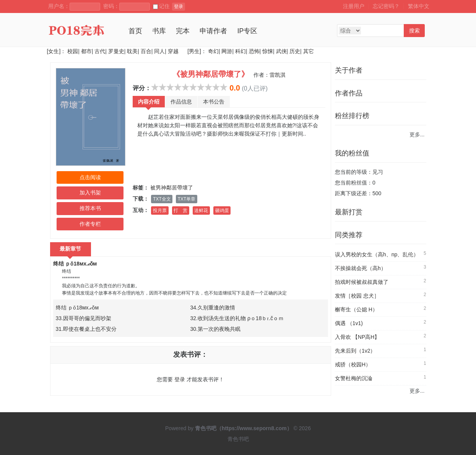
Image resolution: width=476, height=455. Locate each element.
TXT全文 (162, 199)
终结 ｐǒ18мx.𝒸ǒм (75, 264)
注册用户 (354, 6)
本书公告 (214, 102)
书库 (159, 31)
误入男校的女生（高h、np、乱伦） (377, 254)
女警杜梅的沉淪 (354, 378)
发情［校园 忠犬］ (357, 296)
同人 (159, 51)
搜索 (414, 31)
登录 (179, 6)
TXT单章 (187, 199)
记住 (161, 6)
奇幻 (213, 51)
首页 (135, 31)
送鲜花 (201, 210)
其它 (309, 51)
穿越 (173, 51)
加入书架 (90, 193)
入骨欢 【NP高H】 (357, 337)
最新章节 (71, 249)
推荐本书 (90, 208)
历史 (295, 51)
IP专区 (248, 31)
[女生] (54, 51)
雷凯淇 (278, 75)
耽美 (132, 51)
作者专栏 (90, 224)
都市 (86, 51)
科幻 (240, 51)
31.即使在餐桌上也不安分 (86, 329)
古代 (100, 51)
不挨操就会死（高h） (361, 268)
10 (224, 87)
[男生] (193, 51)
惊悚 (268, 51)
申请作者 (213, 31)
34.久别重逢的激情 (213, 308)
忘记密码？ (386, 6)
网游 (227, 51)
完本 (183, 31)
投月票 (160, 210)
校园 (73, 51)
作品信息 (181, 102)
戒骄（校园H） (353, 364)
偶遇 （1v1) (349, 323)
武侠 (281, 51)
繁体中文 (419, 6)
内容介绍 (149, 102)
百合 (146, 51)
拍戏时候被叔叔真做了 (362, 282)
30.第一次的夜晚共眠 (215, 329)
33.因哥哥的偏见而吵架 (84, 318)
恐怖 (254, 51)
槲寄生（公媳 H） (356, 309)
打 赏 (180, 210)
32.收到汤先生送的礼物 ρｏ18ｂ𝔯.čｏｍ (237, 318)
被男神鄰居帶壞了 (172, 188)
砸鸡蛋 (222, 210)
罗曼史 (116, 51)
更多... (417, 134)
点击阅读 (90, 177)
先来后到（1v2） (355, 351)
